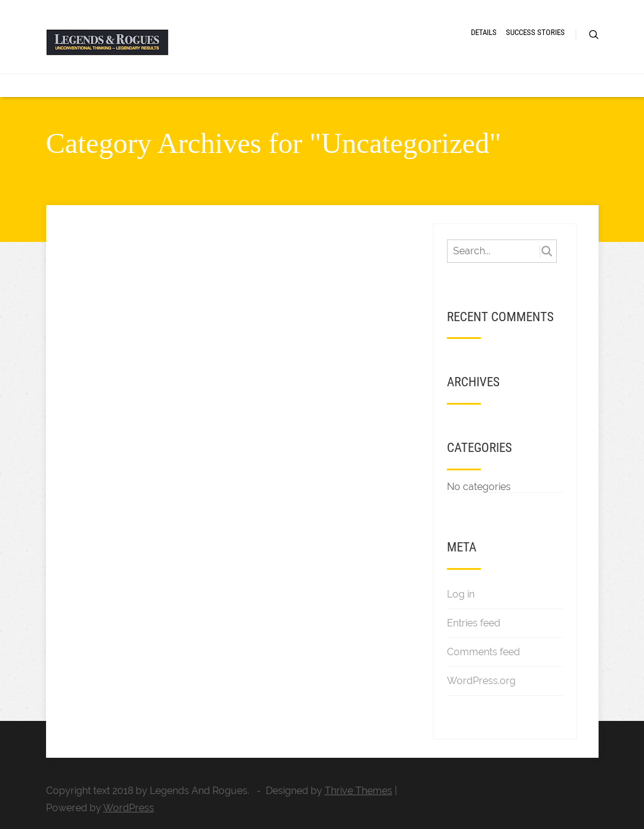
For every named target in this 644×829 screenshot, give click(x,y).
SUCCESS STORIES (535, 32)
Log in (461, 594)
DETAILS (484, 32)
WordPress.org (481, 681)
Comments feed (483, 652)
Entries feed (474, 623)
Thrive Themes (359, 791)
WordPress (129, 808)
